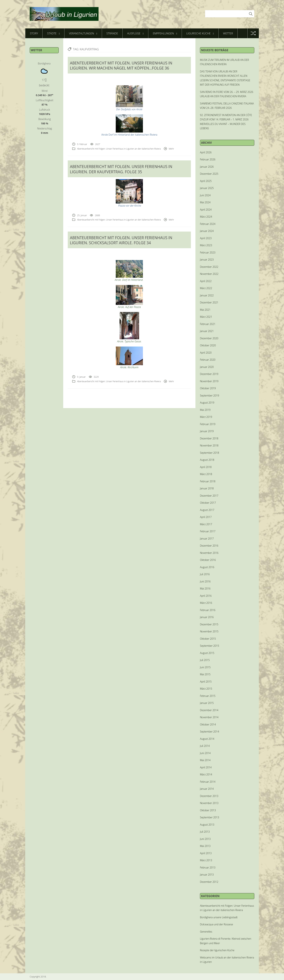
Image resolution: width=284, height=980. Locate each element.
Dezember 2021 (209, 302)
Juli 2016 (205, 574)
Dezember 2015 (209, 624)
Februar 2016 (208, 610)
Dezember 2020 (209, 338)
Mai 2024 (205, 202)
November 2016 (209, 553)
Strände (112, 33)
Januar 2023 (207, 260)
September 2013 (209, 817)
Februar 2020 (208, 360)
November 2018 (209, 445)
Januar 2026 (207, 167)
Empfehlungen (165, 33)
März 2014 (206, 774)
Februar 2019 (208, 424)
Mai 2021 (205, 310)
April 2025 (206, 181)
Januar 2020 (207, 367)
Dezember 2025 (209, 174)
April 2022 (206, 281)
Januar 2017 (207, 539)
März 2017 (206, 524)
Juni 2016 (205, 581)
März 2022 (206, 288)
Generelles (206, 932)
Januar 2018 (207, 488)
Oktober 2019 (208, 388)
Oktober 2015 (208, 639)
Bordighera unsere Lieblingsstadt (219, 917)
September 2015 (209, 646)
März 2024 (206, 217)
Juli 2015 (205, 660)
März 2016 (206, 603)
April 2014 (206, 767)
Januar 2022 (207, 295)
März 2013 (206, 860)
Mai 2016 (205, 588)
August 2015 (207, 653)
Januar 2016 (207, 617)
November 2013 (209, 803)
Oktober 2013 (208, 810)
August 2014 (207, 739)
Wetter (228, 33)
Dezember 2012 (209, 882)
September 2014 (209, 732)
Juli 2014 (205, 746)
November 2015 (209, 631)
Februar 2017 (208, 531)
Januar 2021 (207, 331)
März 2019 (206, 417)
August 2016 (207, 567)
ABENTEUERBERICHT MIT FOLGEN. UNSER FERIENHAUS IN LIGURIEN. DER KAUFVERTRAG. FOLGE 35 (121, 169)
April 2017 (206, 517)
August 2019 (207, 403)
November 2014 (209, 717)
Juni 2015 (205, 667)
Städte (53, 33)
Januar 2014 (207, 789)
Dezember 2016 (209, 546)
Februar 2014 (208, 782)
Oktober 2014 (208, 724)
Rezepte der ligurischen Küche (217, 950)
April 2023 (206, 238)
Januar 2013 (207, 875)
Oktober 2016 (208, 560)
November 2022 (209, 274)
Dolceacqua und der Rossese (216, 924)
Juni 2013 (205, 839)
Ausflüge (135, 33)
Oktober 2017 (208, 503)
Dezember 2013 (209, 796)
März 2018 (206, 474)
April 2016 (206, 596)
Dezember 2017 (209, 496)
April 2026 (206, 152)
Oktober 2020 (208, 345)
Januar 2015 (207, 703)
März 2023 (206, 245)
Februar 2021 (208, 324)
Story (34, 33)
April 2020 (206, 353)
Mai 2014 (205, 760)
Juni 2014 (205, 753)
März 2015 (206, 689)
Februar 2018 (208, 481)
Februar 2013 (208, 867)
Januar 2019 (207, 431)
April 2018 (206, 467)
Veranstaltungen (83, 33)
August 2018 (207, 460)
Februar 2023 (208, 252)
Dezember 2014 (209, 710)
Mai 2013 (205, 846)
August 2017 (207, 510)
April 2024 (206, 210)
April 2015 (206, 682)
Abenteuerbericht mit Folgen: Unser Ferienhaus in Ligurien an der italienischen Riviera (119, 149)
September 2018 (209, 453)
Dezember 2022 (209, 267)
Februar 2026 (208, 159)
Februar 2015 (208, 696)
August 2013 (207, 825)
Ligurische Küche (200, 33)
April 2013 (206, 853)
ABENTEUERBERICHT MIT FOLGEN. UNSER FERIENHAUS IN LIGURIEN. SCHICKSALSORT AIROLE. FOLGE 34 (121, 240)
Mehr (171, 149)
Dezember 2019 (209, 374)
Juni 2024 (205, 195)
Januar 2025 (207, 188)
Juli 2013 (205, 832)
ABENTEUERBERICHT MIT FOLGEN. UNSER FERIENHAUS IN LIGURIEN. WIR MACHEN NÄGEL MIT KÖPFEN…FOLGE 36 (121, 66)
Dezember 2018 (209, 438)
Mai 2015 (205, 674)
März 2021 (206, 317)
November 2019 (209, 381)
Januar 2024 (207, 231)
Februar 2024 (208, 224)
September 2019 (209, 395)
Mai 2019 (205, 410)
